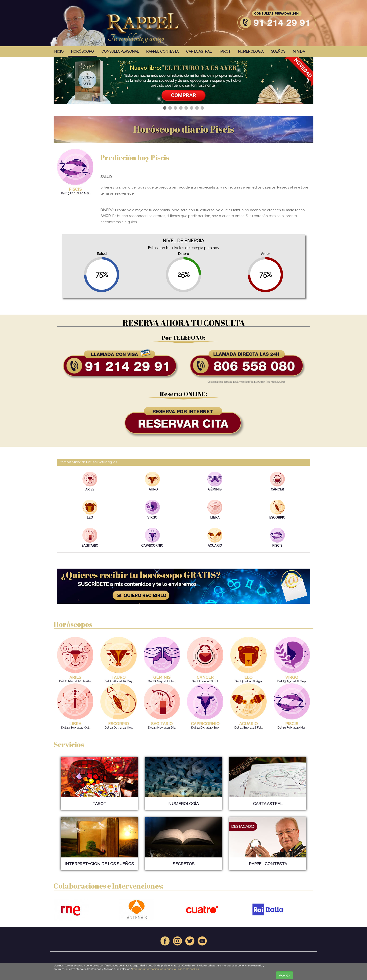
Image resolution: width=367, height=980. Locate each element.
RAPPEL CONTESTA (162, 51)
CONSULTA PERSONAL (120, 51)
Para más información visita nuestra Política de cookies (165, 969)
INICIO (59, 51)
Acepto (284, 975)
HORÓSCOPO (83, 51)
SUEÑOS (278, 51)
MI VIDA (299, 51)
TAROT (225, 51)
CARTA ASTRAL (199, 51)
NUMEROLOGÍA (251, 51)
